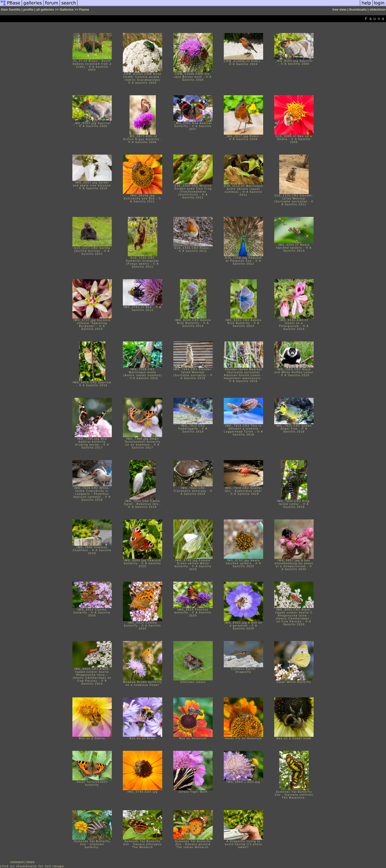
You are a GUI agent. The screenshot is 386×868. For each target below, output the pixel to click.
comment (17, 862)
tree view (339, 9)
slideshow (377, 9)
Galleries (66, 9)
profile (28, 9)
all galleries (45, 9)
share (30, 862)
